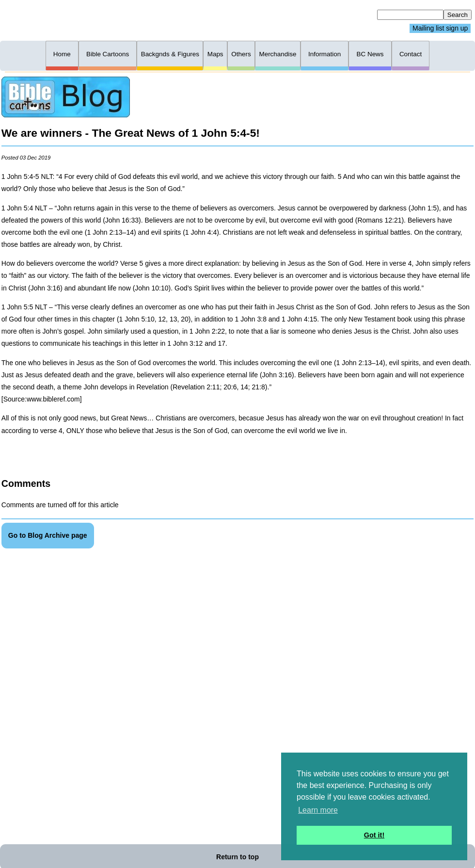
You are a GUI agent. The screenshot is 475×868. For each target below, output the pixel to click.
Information (325, 54)
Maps (215, 54)
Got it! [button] (374, 835)
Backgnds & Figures (170, 54)
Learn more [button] (318, 810)
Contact (411, 54)
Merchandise (277, 54)
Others (241, 54)
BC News (370, 54)
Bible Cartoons (108, 54)
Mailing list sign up (440, 29)
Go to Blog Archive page (48, 535)
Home (62, 54)
